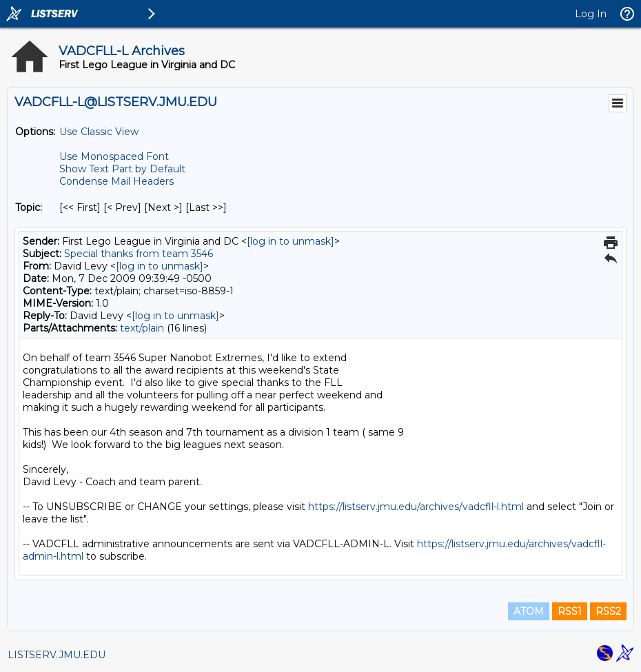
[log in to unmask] (291, 241)
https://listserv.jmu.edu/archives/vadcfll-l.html (416, 507)
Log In (591, 14)
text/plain (142, 328)
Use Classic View (99, 132)
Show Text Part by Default (122, 169)
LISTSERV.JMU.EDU (57, 655)
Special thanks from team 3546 (139, 254)
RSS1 (570, 611)
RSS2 (608, 611)
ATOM (529, 611)
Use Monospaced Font (114, 156)
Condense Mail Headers (116, 181)
